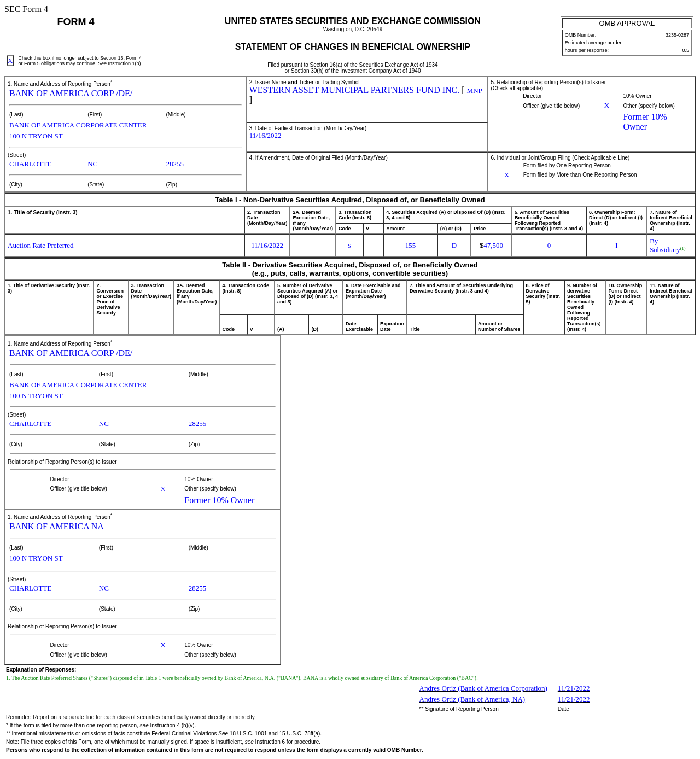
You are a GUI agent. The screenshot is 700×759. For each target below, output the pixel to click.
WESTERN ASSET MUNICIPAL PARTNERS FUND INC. (355, 90)
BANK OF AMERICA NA (57, 526)
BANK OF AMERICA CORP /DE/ (71, 93)
